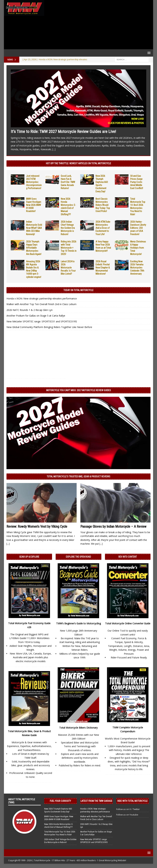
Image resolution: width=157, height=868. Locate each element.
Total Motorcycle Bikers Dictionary (78, 728)
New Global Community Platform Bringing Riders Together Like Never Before (49, 327)
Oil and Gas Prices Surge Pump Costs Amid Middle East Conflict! (137, 182)
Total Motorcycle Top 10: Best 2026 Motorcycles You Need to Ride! (60, 833)
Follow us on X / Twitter (128, 809)
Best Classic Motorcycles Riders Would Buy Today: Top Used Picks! (103, 205)
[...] (54, 149)
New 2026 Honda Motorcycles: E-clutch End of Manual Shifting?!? (59, 826)
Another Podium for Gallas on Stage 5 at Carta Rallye (36, 316)
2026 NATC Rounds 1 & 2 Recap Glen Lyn (30, 310)
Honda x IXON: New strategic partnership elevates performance (42, 298)
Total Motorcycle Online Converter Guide (128, 623)
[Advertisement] (98, 25)
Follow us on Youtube (127, 815)
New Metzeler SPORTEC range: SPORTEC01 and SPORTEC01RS (42, 321)
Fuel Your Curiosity (60, 801)
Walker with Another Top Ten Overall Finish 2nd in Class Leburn (41, 304)
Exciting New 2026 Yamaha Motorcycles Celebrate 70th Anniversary (137, 268)
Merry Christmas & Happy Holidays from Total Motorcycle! (138, 248)
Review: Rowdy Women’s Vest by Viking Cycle (37, 526)
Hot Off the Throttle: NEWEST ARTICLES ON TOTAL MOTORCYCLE (78, 163)
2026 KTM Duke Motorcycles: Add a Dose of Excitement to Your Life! (103, 228)
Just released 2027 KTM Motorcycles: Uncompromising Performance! (34, 182)
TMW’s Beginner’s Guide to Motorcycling (78, 623)
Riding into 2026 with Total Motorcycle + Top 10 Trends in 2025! (69, 248)
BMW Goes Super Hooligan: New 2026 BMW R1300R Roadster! (34, 205)
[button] (148, 53)
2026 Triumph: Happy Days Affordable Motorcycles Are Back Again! (34, 248)
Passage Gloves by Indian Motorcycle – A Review (113, 526)
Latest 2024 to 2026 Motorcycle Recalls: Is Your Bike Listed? (68, 268)
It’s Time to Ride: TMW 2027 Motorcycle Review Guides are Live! (63, 132)
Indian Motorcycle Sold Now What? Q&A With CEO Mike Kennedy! (34, 228)
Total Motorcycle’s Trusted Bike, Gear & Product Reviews (78, 477)
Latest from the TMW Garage (96, 801)
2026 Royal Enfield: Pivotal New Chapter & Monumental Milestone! (103, 268)
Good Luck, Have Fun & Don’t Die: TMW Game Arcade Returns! (68, 182)
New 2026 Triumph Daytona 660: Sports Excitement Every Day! (58, 810)
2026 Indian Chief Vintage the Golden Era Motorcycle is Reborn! (68, 228)
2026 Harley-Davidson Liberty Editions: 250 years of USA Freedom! (138, 228)
